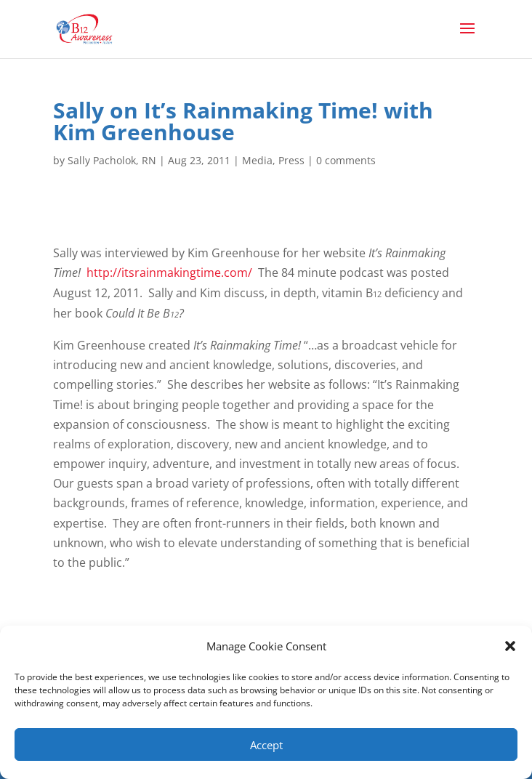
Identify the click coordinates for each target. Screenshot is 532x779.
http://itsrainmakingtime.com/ (169, 273)
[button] (510, 646)
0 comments (346, 160)
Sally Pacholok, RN (112, 160)
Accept (266, 745)
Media (257, 160)
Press (291, 160)
